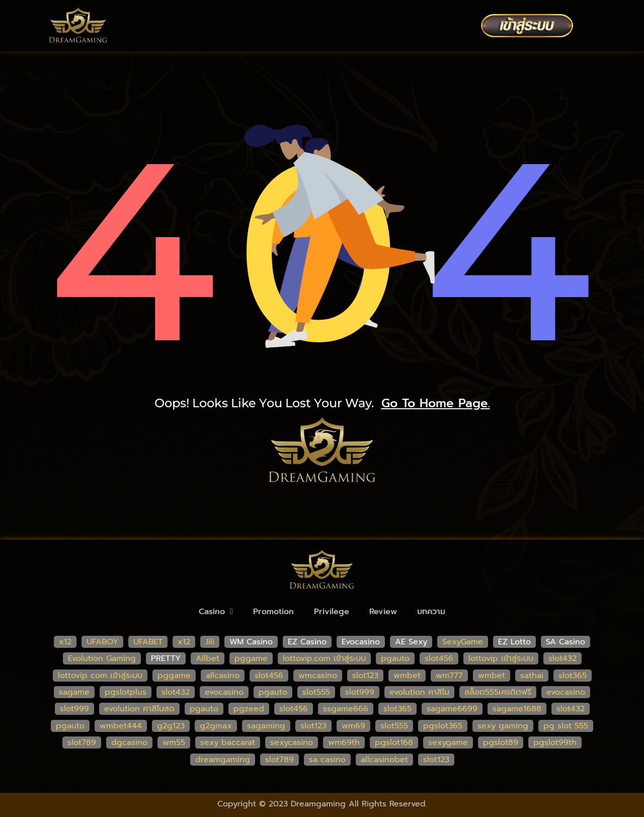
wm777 (449, 676)
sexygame (448, 742)
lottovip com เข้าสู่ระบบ (100, 676)
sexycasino (292, 742)
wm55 (174, 742)
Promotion (273, 612)
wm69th (344, 742)
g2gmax (216, 726)
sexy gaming (503, 726)
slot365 (573, 676)
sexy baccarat (228, 742)
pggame (251, 658)
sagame (74, 692)
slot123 (365, 676)
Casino (216, 612)
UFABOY (102, 642)
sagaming (266, 726)
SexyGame (463, 642)
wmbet (407, 676)
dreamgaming (223, 760)
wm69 (353, 726)
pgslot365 (443, 726)
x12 (65, 642)
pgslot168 (394, 742)
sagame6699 (452, 709)
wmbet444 (121, 726)
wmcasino (318, 676)
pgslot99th (555, 742)
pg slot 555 (566, 726)
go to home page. (436, 403)
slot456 (439, 658)
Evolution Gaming (102, 658)
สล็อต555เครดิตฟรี (498, 692)
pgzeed (249, 709)
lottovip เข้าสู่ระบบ (501, 658)
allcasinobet (384, 760)
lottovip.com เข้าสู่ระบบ (324, 658)
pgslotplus (126, 692)
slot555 (316, 692)
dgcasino (129, 742)
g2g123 (171, 726)
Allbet (208, 658)
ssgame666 (346, 709)
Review (383, 612)
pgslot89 (501, 742)
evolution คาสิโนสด (139, 709)
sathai (532, 676)
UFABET (148, 642)
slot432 (562, 658)
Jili (210, 642)
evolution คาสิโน (419, 692)
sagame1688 (517, 709)
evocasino (224, 692)
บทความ (431, 612)
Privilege (332, 612)
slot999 (360, 692)
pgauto (395, 658)
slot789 (82, 742)
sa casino (327, 760)
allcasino (223, 676)
